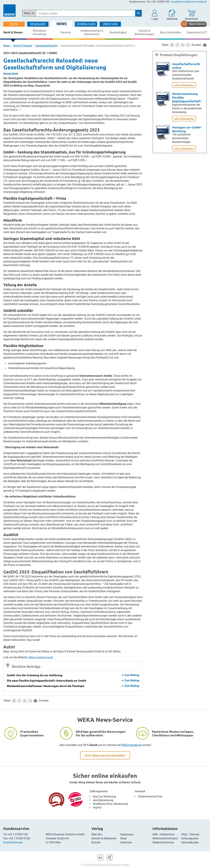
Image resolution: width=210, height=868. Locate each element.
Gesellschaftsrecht (46, 46)
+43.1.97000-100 (18, 834)
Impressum (127, 834)
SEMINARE (38, 24)
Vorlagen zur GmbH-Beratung (187, 129)
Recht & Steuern (23, 46)
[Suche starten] (138, 13)
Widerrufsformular (163, 842)
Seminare (126, 842)
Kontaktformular (13, 842)
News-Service (197, 24)
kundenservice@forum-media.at (189, 2)
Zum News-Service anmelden (105, 755)
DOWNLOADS (86, 24)
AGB (155, 834)
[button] (155, 15)
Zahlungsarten (99, 791)
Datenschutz (167, 834)
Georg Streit (11, 74)
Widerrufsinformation (165, 838)
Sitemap (194, 834)
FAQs (184, 834)
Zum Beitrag (130, 675)
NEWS (62, 24)
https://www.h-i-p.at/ (41, 657)
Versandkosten (190, 842)
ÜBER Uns (110, 24)
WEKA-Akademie (132, 745)
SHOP (14, 24)
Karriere (96, 842)
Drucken (44, 701)
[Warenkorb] (191, 15)
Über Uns (97, 834)
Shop (123, 838)
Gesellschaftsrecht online (186, 66)
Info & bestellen (184, 85)
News (7, 46)
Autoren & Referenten (104, 838)
